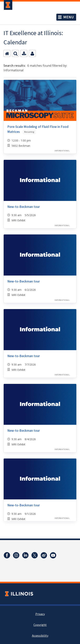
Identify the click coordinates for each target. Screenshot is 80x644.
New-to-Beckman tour (24, 207)
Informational (62, 151)
